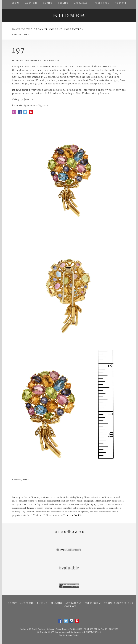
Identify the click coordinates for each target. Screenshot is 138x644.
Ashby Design (73, 635)
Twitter (25, 112)
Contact (71, 606)
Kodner (69, 15)
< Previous (16, 35)
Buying (42, 603)
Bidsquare (69, 532)
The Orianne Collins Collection (55, 29)
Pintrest (31, 112)
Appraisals (73, 603)
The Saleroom (69, 586)
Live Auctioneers (69, 550)
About (12, 603)
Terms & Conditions (119, 603)
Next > (26, 35)
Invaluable (69, 568)
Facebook (20, 112)
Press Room (93, 603)
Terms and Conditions (74, 516)
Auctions (27, 603)
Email (14, 112)
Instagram (71, 621)
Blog (65, 7)
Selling (56, 603)
